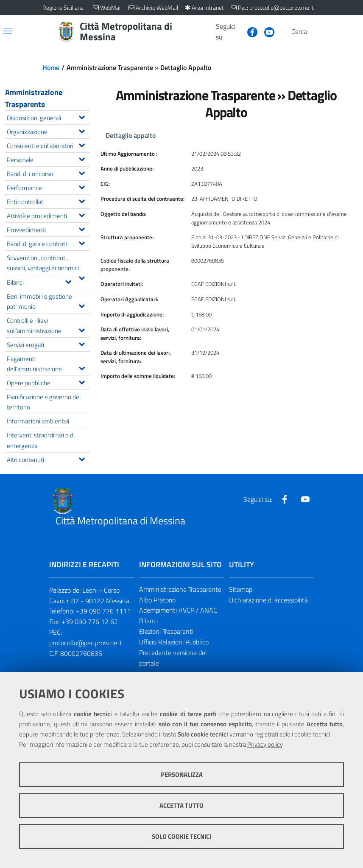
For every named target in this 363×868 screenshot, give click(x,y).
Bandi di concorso (48, 173)
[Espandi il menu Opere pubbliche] (82, 381)
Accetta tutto (181, 805)
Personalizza (182, 774)
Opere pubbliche (48, 382)
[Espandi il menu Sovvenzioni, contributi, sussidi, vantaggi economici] (82, 277)
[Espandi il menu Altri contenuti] (82, 458)
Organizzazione (48, 131)
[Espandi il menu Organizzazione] (82, 130)
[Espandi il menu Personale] (82, 158)
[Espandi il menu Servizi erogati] (82, 343)
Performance (48, 187)
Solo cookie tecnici (181, 836)
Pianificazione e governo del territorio (44, 402)
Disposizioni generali (48, 117)
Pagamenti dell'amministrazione (48, 364)
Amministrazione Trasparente (34, 98)
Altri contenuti (48, 459)
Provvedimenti (48, 229)
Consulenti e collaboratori (48, 145)
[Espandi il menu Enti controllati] (82, 200)
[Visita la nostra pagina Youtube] (266, 31)
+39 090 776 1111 (103, 611)
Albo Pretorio (157, 600)
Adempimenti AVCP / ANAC (178, 610)
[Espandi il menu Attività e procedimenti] (82, 214)
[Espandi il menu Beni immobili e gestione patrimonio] (82, 305)
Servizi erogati (48, 344)
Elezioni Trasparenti (166, 631)
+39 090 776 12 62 (90, 622)
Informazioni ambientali (38, 421)
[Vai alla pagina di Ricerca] (316, 32)
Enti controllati (48, 201)
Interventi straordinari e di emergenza (41, 440)
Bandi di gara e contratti (48, 243)
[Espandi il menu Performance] (82, 186)
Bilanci (41, 281)
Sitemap (241, 589)
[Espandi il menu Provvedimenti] (82, 228)
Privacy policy (265, 744)
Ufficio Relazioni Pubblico (174, 642)
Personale (48, 159)
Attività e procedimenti (48, 215)
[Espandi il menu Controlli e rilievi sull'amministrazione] (82, 329)
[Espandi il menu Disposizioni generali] (82, 116)
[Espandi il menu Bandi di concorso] (82, 172)
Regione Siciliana (63, 7)
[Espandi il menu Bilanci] (68, 281)
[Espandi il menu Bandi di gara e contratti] (82, 242)
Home (51, 67)
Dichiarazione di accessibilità (268, 600)
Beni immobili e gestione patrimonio (48, 301)
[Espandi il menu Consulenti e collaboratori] (82, 144)
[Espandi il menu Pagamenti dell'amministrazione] (82, 367)
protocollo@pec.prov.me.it (86, 643)
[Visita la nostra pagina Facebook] (249, 31)
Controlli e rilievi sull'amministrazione (48, 325)
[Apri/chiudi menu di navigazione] (8, 31)
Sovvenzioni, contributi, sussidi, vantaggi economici (48, 263)
